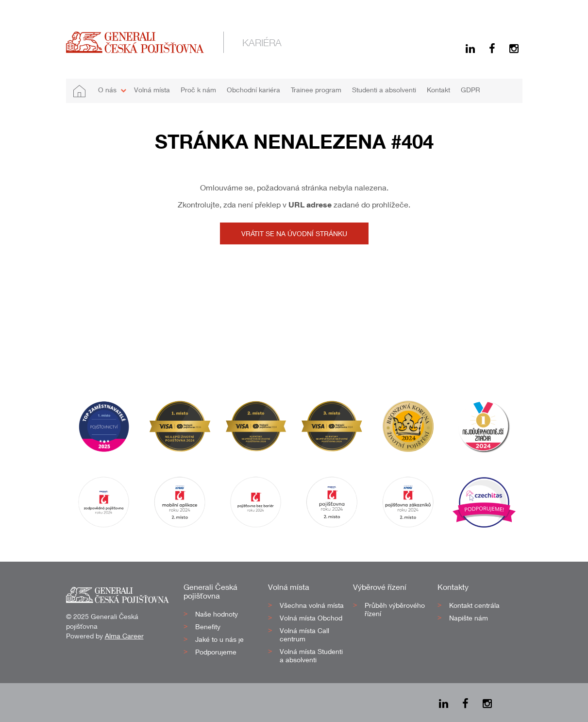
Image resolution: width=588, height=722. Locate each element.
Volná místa (152, 90)
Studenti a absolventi (384, 90)
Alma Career (124, 636)
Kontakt (438, 90)
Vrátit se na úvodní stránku (294, 233)
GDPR (470, 90)
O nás (107, 90)
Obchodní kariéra (253, 90)
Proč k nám (198, 90)
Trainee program (316, 90)
